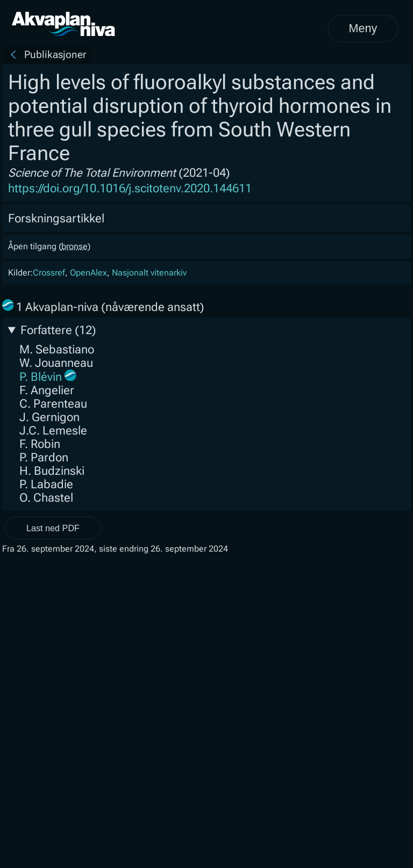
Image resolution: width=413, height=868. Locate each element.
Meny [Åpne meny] (363, 28)
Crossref (49, 273)
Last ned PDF (53, 528)
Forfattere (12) (58, 330)
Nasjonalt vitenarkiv (149, 273)
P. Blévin (41, 377)
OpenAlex (88, 273)
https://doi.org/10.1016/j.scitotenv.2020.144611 (130, 188)
